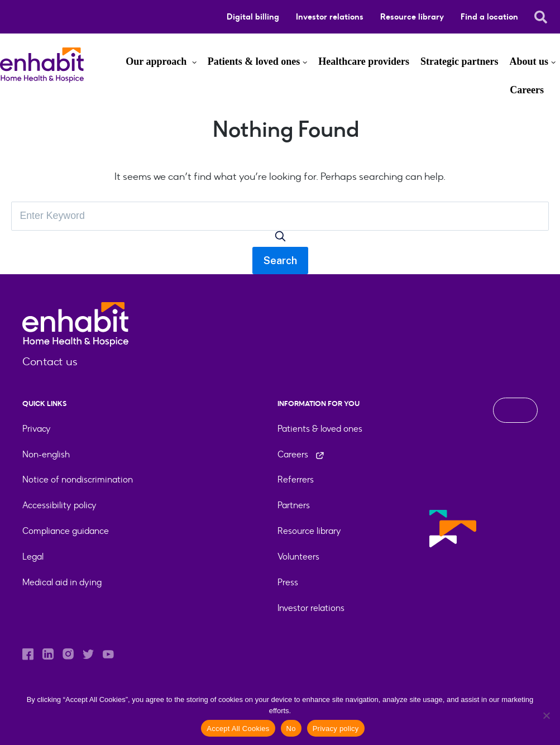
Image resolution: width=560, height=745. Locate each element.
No (291, 729)
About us (529, 61)
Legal (33, 557)
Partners (294, 506)
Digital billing (253, 17)
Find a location (489, 17)
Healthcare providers (364, 61)
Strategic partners (459, 61)
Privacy (37, 429)
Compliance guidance (66, 531)
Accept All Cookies (238, 729)
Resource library (412, 17)
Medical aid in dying (62, 583)
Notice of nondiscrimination (78, 480)
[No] (546, 715)
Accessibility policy (59, 506)
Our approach (157, 61)
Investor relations (330, 17)
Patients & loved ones (254, 61)
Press (288, 583)
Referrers (296, 480)
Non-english (46, 454)
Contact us (50, 362)
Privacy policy (336, 729)
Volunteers (298, 557)
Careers (527, 90)
